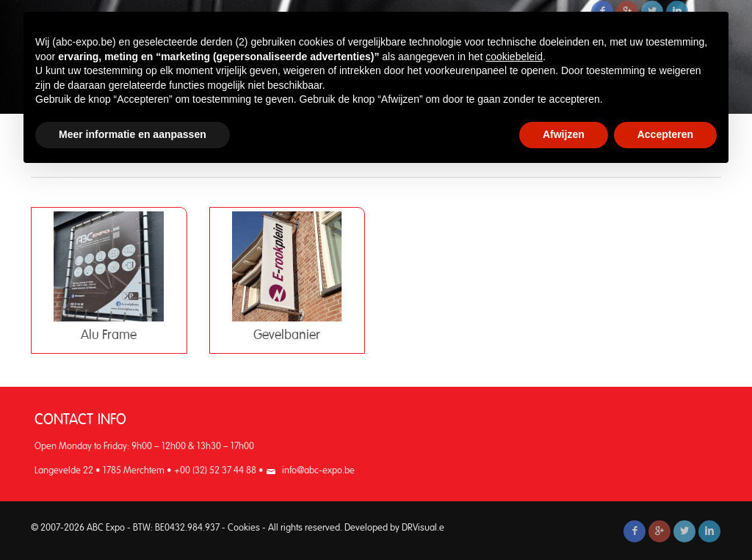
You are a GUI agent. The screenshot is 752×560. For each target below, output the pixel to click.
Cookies (244, 528)
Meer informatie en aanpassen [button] (133, 134)
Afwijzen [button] (564, 134)
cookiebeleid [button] (514, 57)
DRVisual (419, 528)
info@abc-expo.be (318, 471)
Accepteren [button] (665, 134)
